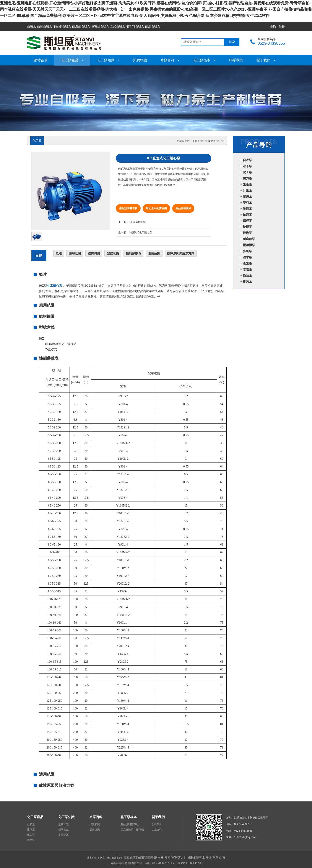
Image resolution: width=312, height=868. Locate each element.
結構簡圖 (94, 253)
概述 (59, 253)
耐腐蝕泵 (249, 239)
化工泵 (220, 141)
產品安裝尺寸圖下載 (132, 830)
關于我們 (266, 60)
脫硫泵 (247, 209)
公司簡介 (157, 824)
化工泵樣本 (204, 60)
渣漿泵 (247, 263)
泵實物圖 (140, 60)
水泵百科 (170, 60)
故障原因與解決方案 (181, 253)
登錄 (273, 26)
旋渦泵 (247, 227)
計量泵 (247, 190)
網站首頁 (41, 60)
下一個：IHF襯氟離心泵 (132, 222)
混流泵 (247, 233)
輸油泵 (247, 275)
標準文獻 (63, 830)
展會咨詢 (95, 830)
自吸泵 (247, 160)
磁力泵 (247, 178)
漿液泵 (247, 184)
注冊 (282, 26)
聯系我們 (236, 60)
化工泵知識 (108, 60)
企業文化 (157, 830)
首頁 (195, 141)
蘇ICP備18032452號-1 (191, 863)
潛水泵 (247, 257)
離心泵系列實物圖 (156, 208)
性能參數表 (133, 253)
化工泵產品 (72, 60)
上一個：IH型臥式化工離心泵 (135, 232)
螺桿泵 (247, 221)
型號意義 (113, 253)
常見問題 (63, 835)
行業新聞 (95, 824)
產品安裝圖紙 (183, 208)
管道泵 (247, 269)
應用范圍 (75, 253)
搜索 (232, 42)
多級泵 (247, 251)
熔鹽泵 (247, 196)
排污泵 (247, 281)
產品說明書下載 (128, 208)
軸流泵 (247, 215)
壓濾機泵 (249, 245)
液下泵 (247, 166)
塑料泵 (247, 203)
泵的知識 (63, 824)
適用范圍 (154, 253)
